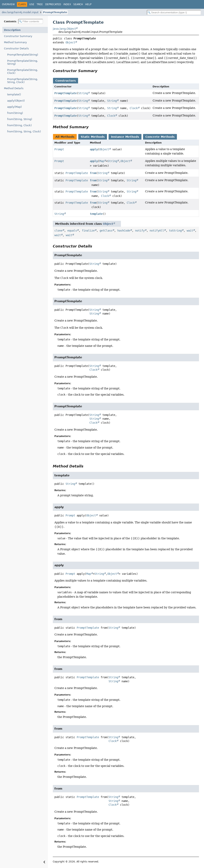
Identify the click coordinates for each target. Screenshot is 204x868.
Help (88, 4)
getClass (106, 231)
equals (72, 231)
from (93, 173)
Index (67, 4)
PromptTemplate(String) (23, 55)
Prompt (59, 149)
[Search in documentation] (174, 12)
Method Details (14, 88)
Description (12, 30)
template (96, 214)
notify (140, 231)
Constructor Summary (18, 36)
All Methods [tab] (65, 137)
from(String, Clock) (19, 125)
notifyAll (157, 231)
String (83, 93)
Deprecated (53, 4)
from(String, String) (20, 119)
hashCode (124, 231)
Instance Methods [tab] (125, 137)
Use (32, 4)
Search (78, 4)
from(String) (15, 113)
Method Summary (15, 42)
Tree (40, 4)
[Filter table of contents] (31, 21)
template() (14, 94)
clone (58, 231)
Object (70, 42)
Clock (134, 108)
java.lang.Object (64, 29)
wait (190, 231)
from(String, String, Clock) (24, 131)
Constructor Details (16, 48)
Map (102, 161)
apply (94, 149)
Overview (8, 4)
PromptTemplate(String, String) (23, 62)
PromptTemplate (55, 12)
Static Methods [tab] (93, 137)
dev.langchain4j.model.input (20, 12)
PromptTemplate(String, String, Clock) (23, 81)
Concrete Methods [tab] (160, 137)
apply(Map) (14, 107)
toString (175, 231)
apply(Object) (16, 101)
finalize (88, 231)
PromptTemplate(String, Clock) (23, 71)
